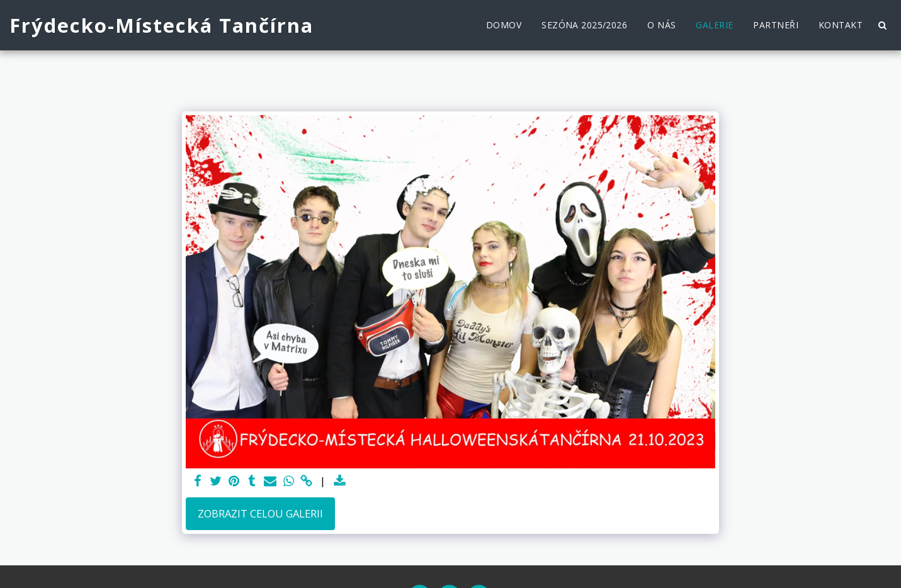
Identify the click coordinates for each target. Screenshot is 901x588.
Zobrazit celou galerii (260, 513)
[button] (882, 25)
